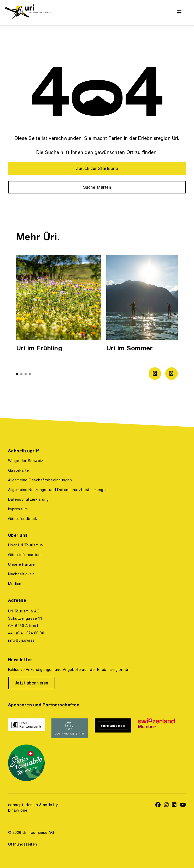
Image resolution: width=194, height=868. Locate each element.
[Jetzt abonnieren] (32, 683)
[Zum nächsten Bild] (172, 374)
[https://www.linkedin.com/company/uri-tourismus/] (174, 805)
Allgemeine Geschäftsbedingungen (40, 480)
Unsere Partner (22, 564)
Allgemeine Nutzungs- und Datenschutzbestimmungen (58, 490)
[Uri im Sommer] (149, 305)
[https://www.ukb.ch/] (27, 728)
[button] (17, 374)
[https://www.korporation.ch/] (113, 728)
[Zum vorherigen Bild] (155, 374)
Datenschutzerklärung (28, 499)
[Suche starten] (97, 187)
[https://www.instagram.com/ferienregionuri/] (166, 805)
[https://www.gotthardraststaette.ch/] (70, 728)
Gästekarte (19, 470)
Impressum (18, 509)
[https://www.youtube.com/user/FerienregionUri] (183, 805)
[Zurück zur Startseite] (97, 168)
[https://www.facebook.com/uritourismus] (158, 805)
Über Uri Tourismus (26, 545)
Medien (15, 584)
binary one (18, 810)
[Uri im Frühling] (59, 305)
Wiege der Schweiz (26, 461)
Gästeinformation (24, 555)
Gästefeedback (22, 519)
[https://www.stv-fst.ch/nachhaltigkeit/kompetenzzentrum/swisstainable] (27, 763)
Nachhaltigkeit (21, 574)
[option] (59, 305)
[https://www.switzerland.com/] (157, 728)
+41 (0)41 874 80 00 (26, 633)
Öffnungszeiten (23, 844)
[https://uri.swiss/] (28, 13)
